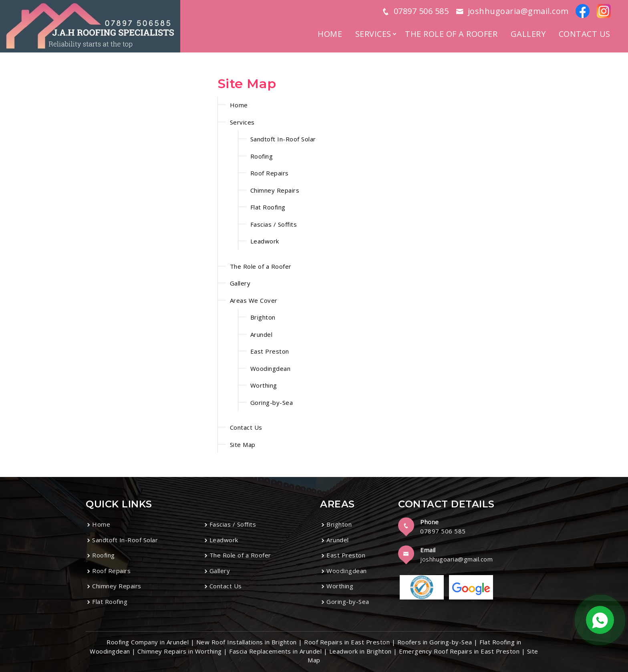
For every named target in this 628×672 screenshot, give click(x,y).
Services (373, 34)
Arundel (262, 334)
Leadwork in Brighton (360, 651)
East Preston (270, 351)
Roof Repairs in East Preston (347, 642)
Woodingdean (271, 368)
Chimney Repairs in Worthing (180, 651)
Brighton (263, 317)
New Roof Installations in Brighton (247, 642)
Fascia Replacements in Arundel (275, 651)
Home (330, 34)
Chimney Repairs (275, 190)
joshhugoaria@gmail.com (456, 559)
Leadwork (265, 241)
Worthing (264, 385)
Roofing (262, 156)
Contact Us (585, 34)
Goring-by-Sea (272, 402)
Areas (337, 504)
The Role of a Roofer (451, 34)
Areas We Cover (254, 300)
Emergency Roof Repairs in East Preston (459, 651)
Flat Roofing (268, 207)
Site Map (243, 445)
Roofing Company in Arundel (148, 642)
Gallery (528, 34)
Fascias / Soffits (274, 224)
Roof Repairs (270, 173)
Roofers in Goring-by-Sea (435, 642)
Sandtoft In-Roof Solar (283, 139)
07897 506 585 (443, 531)
